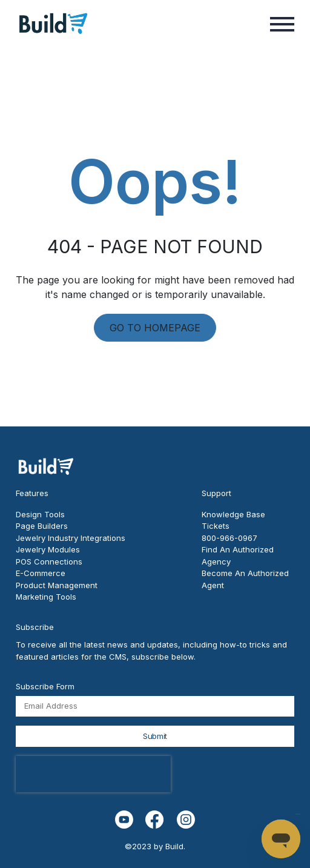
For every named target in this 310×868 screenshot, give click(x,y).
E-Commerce (41, 573)
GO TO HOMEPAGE (155, 328)
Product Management (57, 585)
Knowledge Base (233, 514)
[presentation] (93, 774)
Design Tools (40, 514)
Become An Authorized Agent (245, 579)
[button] (282, 23)
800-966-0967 (229, 538)
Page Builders (42, 526)
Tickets (216, 526)
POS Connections (49, 562)
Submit (155, 736)
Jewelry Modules (48, 549)
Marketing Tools (46, 597)
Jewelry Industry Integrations (71, 538)
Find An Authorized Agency (238, 555)
